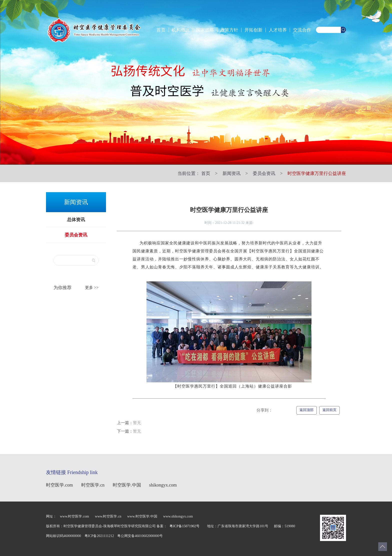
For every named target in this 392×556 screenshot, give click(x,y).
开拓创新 (253, 30)
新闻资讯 (231, 173)
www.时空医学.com (75, 516)
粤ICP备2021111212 (100, 536)
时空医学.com (59, 485)
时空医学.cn (93, 485)
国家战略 (205, 30)
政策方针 (229, 30)
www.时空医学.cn (109, 516)
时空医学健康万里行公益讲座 (317, 173)
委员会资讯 (264, 173)
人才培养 (278, 30)
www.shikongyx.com (178, 516)
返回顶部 (306, 410)
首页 (161, 30)
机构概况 (181, 30)
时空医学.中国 (127, 485)
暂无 (129, 423)
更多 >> (92, 287)
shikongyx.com (163, 485)
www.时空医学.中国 (142, 516)
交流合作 (302, 30)
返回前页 (329, 410)
